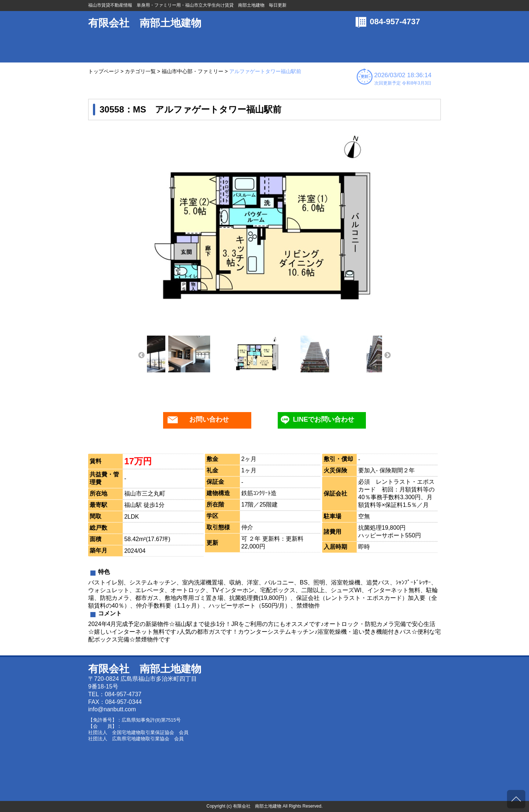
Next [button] (388, 355)
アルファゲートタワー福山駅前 (265, 71)
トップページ (104, 71)
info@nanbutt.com (112, 709)
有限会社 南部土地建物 (145, 23)
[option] (264, 219)
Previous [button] (141, 355)
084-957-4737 (395, 22)
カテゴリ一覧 (140, 71)
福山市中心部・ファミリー (192, 71)
